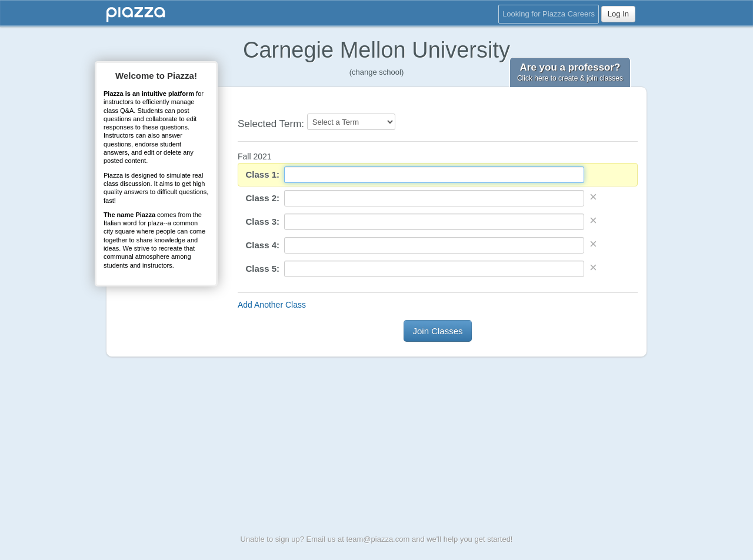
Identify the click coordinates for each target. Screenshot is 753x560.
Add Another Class (272, 305)
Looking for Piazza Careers (549, 14)
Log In (618, 14)
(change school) (377, 72)
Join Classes (437, 331)
